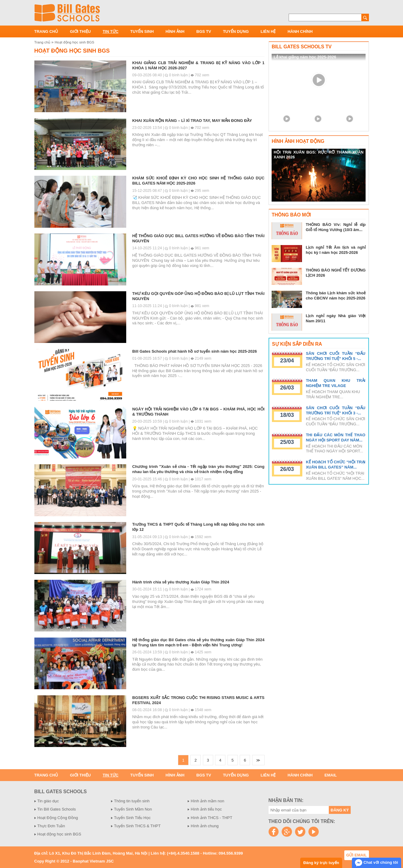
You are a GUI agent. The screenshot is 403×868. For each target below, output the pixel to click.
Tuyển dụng (236, 31)
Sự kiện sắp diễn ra (297, 344)
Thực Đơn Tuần (51, 826)
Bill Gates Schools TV (302, 47)
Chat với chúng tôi (376, 863)
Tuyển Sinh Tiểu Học (132, 818)
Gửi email (356, 855)
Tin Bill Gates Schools (57, 809)
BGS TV (204, 31)
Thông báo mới (291, 215)
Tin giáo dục (48, 801)
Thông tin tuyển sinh (132, 801)
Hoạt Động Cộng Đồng (58, 818)
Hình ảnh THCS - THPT (212, 818)
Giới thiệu (80, 31)
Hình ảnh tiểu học (206, 809)
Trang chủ (46, 31)
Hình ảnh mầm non (207, 801)
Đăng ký (340, 810)
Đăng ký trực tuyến (321, 863)
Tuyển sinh (142, 31)
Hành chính (300, 31)
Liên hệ (268, 31)
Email (331, 775)
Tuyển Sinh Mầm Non (133, 809)
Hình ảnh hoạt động (298, 141)
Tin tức (110, 31)
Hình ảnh (175, 31)
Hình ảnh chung (205, 826)
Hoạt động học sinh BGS (75, 42)
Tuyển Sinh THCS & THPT (137, 826)
